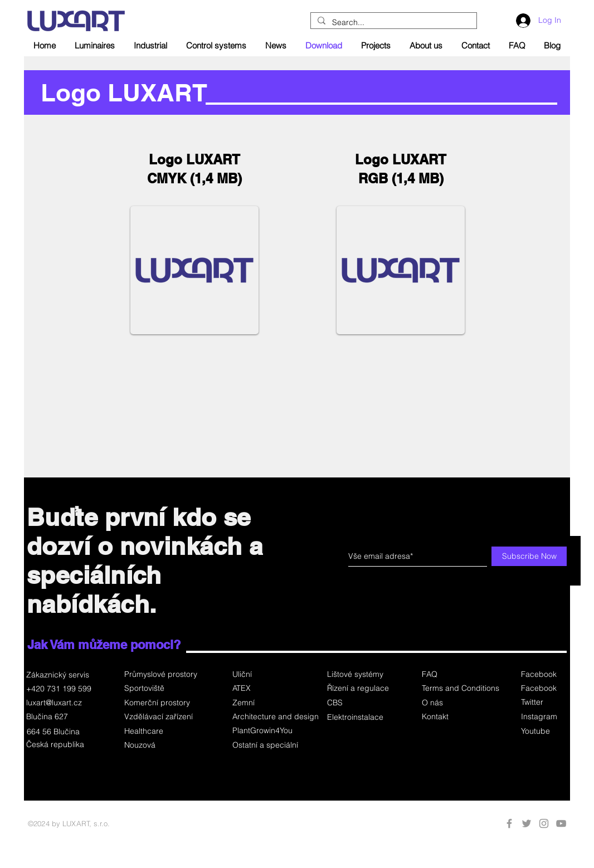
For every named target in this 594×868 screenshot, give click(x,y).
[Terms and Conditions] (461, 689)
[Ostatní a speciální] (272, 745)
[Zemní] (272, 703)
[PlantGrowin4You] (272, 731)
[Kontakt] (459, 717)
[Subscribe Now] (529, 556)
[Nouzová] (164, 745)
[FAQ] (459, 675)
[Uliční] (272, 675)
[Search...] (393, 23)
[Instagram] (543, 717)
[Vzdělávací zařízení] (164, 717)
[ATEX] (272, 689)
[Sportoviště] (164, 689)
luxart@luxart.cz (54, 703)
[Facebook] (543, 675)
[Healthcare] (164, 732)
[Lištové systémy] (359, 675)
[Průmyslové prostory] (164, 675)
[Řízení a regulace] (359, 689)
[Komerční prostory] (164, 703)
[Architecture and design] (276, 717)
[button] (359, 703)
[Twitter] (543, 703)
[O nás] (459, 703)
